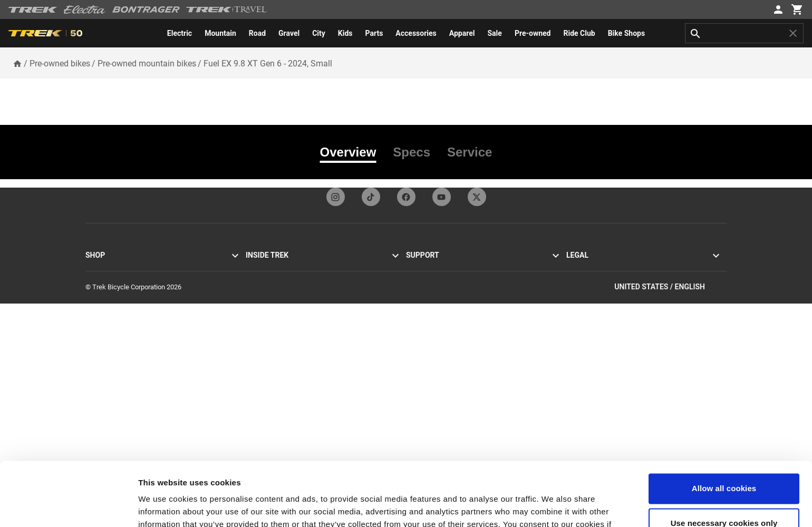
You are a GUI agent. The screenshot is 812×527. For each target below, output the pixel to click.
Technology (263, 319)
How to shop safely (434, 357)
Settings (154, 506)
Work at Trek (264, 370)
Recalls (577, 319)
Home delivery (427, 332)
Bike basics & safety (436, 395)
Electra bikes (104, 319)
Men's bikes (103, 332)
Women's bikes (107, 344)
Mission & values (271, 281)
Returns (417, 306)
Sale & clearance (110, 382)
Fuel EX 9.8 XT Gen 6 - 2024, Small (268, 64)
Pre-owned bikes (60, 64)
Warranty (419, 344)
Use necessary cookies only (724, 463)
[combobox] (744, 33)
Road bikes (102, 269)
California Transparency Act (607, 306)
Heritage (258, 306)
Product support (430, 382)
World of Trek (265, 395)
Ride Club (260, 382)
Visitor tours (264, 294)
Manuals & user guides (439, 370)
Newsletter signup (433, 294)
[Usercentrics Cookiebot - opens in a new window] (68, 506)
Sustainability (265, 357)
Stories (256, 269)
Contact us (422, 281)
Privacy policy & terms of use (609, 269)
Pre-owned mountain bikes (147, 64)
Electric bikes (105, 306)
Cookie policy (586, 294)
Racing (256, 332)
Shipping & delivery (434, 319)
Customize (101, 395)
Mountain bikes (108, 281)
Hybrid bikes (104, 294)
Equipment (101, 357)
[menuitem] (180, 33)
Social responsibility (275, 344)
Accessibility (585, 281)
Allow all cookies (724, 429)
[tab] (352, 152)
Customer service (432, 269)
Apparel (97, 370)
